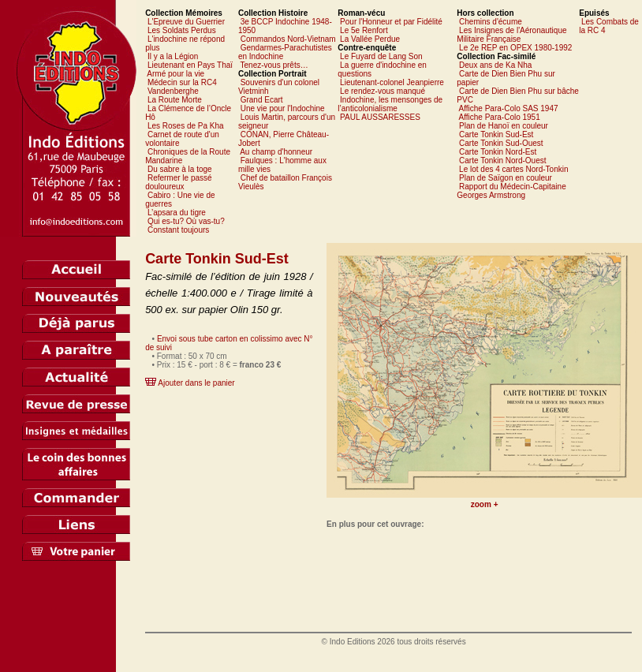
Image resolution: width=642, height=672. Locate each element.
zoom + (485, 504)
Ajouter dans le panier (196, 383)
